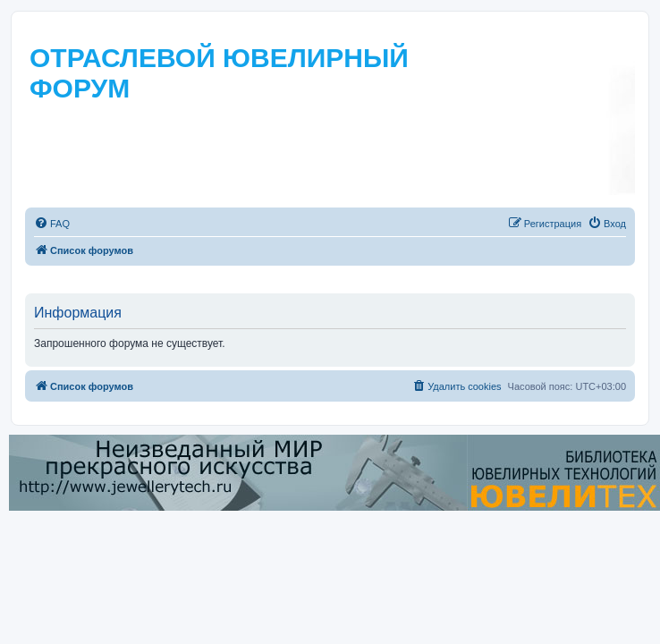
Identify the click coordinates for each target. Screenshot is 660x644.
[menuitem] (52, 224)
